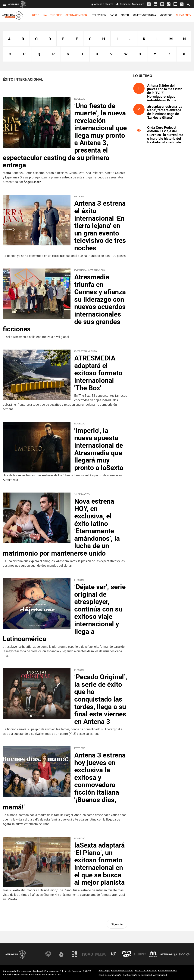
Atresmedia (16, 954)
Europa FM (140, 954)
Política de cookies (168, 970)
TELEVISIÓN (99, 15)
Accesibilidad (160, 975)
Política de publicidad (146, 970)
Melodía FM (153, 954)
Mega (101, 954)
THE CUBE (56, 15)
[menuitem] (36, 15)
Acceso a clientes (104, 4)
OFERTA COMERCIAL (77, 15)
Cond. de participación (110, 975)
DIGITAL (125, 15)
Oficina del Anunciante (130, 4)
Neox (74, 954)
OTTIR (36, 15)
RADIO (113, 15)
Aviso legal (104, 970)
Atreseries (114, 954)
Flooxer (185, 954)
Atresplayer (169, 954)
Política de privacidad (122, 970)
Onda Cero (127, 954)
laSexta (61, 954)
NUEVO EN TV (184, 15)
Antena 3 (48, 954)
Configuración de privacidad (137, 975)
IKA (45, 15)
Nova (88, 954)
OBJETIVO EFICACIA (145, 15)
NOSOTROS (166, 15)
